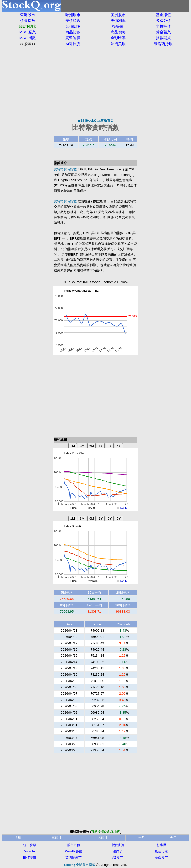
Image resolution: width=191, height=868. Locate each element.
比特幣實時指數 (65, 169)
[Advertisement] (95, 82)
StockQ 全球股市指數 (80, 865)
